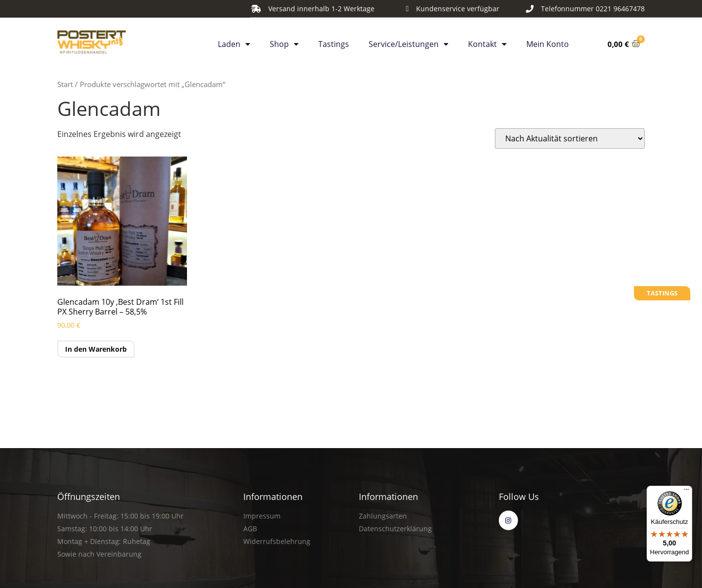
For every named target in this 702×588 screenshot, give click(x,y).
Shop (284, 42)
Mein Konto (548, 42)
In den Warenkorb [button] (96, 349)
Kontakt (487, 42)
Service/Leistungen (409, 42)
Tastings (334, 42)
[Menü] (686, 492)
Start (65, 84)
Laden (234, 42)
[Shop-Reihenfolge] (570, 138)
